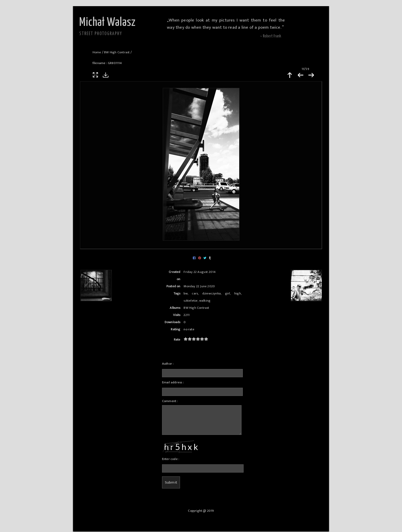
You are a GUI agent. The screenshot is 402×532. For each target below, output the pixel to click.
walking (205, 301)
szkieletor (191, 301)
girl (228, 294)
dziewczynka (212, 294)
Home (97, 52)
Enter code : (171, 459)
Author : (168, 364)
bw (185, 294)
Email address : (173, 382)
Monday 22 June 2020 (199, 286)
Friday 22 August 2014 (200, 272)
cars (195, 294)
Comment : (170, 401)
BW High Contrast (117, 52)
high (238, 294)
